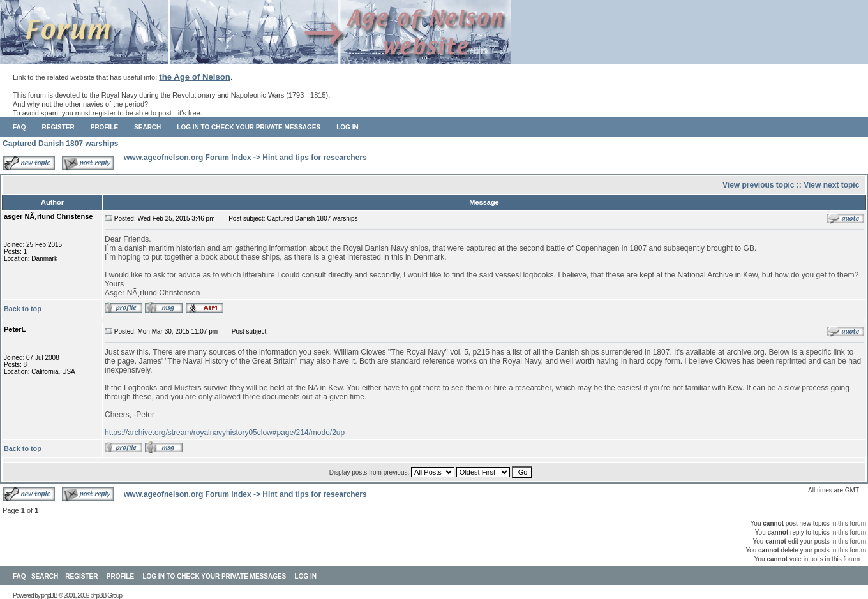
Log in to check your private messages (249, 127)
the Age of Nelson (195, 77)
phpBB (49, 595)
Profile (104, 127)
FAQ (19, 127)
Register (58, 127)
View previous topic (758, 185)
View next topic (831, 185)
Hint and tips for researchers (314, 158)
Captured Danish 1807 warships (60, 144)
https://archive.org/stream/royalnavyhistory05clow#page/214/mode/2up (225, 433)
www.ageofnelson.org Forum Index (188, 158)
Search (147, 127)
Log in (347, 127)
